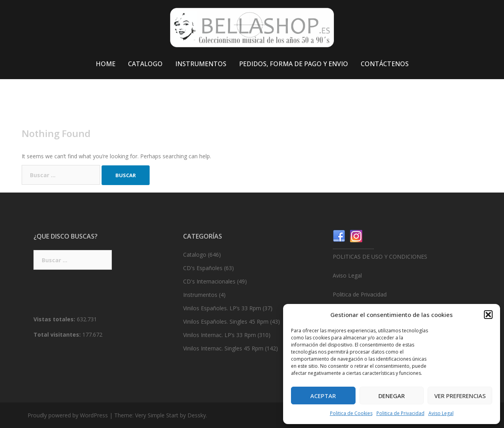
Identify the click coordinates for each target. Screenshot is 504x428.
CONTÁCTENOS (385, 64)
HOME (106, 64)
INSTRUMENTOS (201, 64)
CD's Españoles (203, 268)
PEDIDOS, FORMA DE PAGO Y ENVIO (294, 64)
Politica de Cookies (351, 413)
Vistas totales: (55, 319)
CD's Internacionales (209, 281)
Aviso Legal (441, 413)
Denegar (392, 396)
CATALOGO (145, 64)
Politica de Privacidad (400, 413)
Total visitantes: (58, 334)
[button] (488, 315)
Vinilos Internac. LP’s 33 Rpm (220, 335)
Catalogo (195, 255)
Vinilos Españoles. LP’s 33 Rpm (222, 308)
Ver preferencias (460, 396)
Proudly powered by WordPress (68, 415)
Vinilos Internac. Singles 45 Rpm (223, 348)
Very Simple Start (157, 415)
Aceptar (323, 396)
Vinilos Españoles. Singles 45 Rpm (226, 321)
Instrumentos (200, 295)
